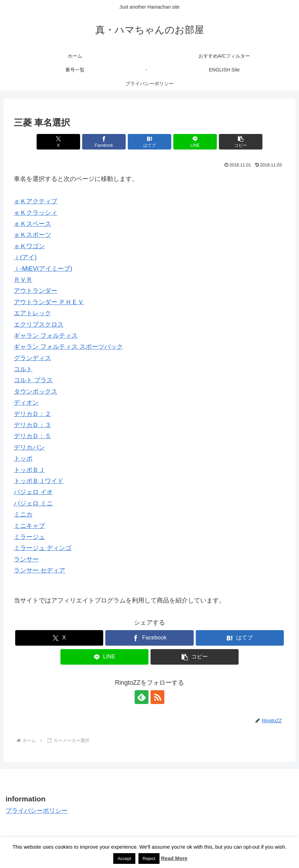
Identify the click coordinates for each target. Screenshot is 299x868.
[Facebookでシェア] (104, 142)
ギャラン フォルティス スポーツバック (68, 347)
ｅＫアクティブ (36, 201)
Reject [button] (149, 859)
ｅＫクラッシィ (36, 213)
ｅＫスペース (32, 224)
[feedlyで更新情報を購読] (142, 697)
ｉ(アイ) (25, 257)
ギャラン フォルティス (46, 336)
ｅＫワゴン (29, 246)
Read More (174, 858)
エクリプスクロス (39, 325)
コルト (23, 369)
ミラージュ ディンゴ (43, 548)
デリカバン (29, 447)
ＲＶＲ (23, 280)
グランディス (32, 358)
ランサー (26, 559)
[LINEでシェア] (195, 142)
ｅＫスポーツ (32, 235)
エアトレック (32, 313)
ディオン (26, 403)
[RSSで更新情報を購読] (157, 697)
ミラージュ (29, 537)
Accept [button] (124, 859)
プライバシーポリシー (37, 811)
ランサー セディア (40, 570)
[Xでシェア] (58, 142)
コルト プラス (33, 380)
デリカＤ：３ (32, 425)
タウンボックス (36, 392)
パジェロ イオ (33, 492)
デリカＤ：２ (32, 414)
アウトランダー (36, 291)
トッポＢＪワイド (39, 481)
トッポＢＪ (29, 470)
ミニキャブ (29, 526)
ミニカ (23, 514)
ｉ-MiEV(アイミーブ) (43, 269)
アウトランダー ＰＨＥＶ (49, 302)
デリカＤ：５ (32, 436)
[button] (241, 142)
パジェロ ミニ (33, 503)
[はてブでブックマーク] (149, 142)
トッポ (23, 459)
